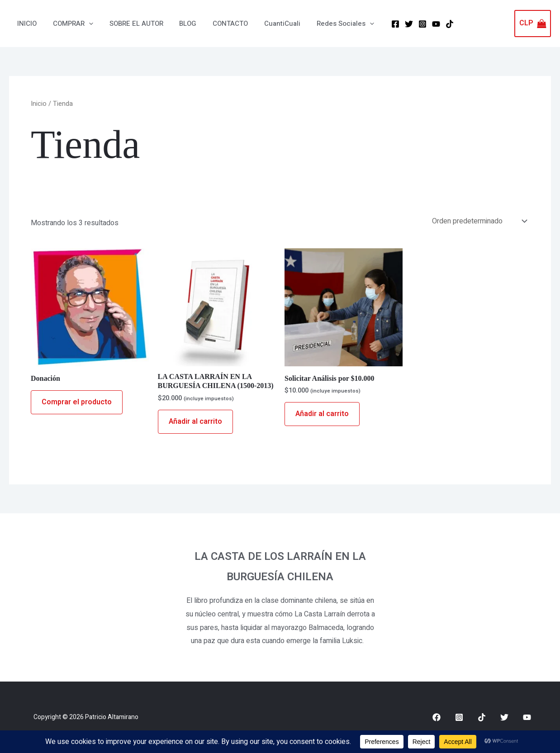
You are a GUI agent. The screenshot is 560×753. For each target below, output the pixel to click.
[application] (85, 24)
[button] (69, 24)
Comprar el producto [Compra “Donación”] (77, 402)
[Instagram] (404, 24)
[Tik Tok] (431, 24)
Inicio (39, 104)
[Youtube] (527, 717)
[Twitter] (390, 24)
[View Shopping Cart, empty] (533, 24)
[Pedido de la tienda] (479, 221)
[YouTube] (418, 24)
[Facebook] (377, 24)
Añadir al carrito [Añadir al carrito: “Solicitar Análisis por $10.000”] (322, 414)
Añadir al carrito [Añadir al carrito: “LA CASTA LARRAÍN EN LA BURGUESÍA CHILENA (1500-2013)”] (195, 421)
